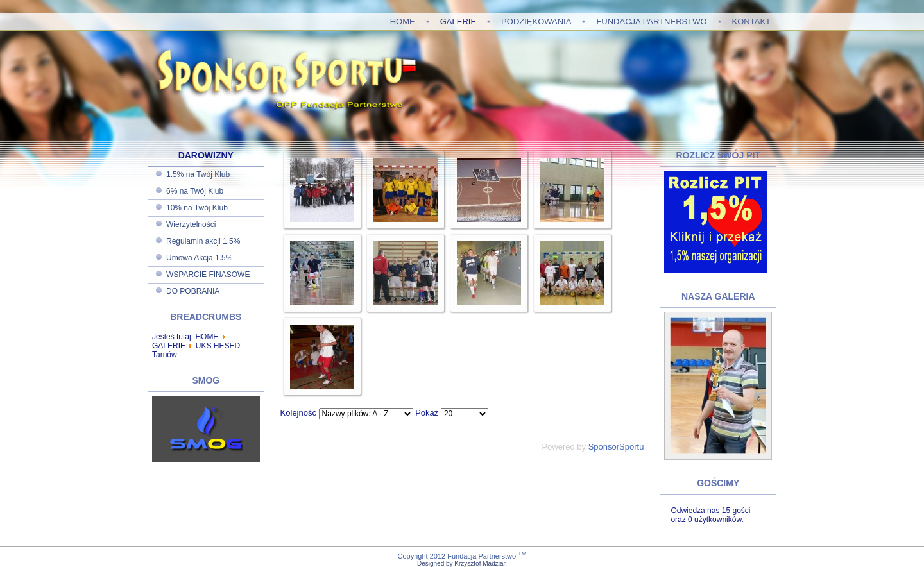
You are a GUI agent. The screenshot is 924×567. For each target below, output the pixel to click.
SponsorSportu (616, 447)
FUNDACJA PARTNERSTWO (651, 21)
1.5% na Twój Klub (198, 174)
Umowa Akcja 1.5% (199, 258)
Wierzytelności (191, 224)
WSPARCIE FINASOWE (208, 275)
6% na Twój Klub (195, 191)
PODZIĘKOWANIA (536, 21)
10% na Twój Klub (197, 208)
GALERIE (458, 21)
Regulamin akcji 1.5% (203, 241)
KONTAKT (751, 21)
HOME (403, 21)
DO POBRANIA (193, 291)
